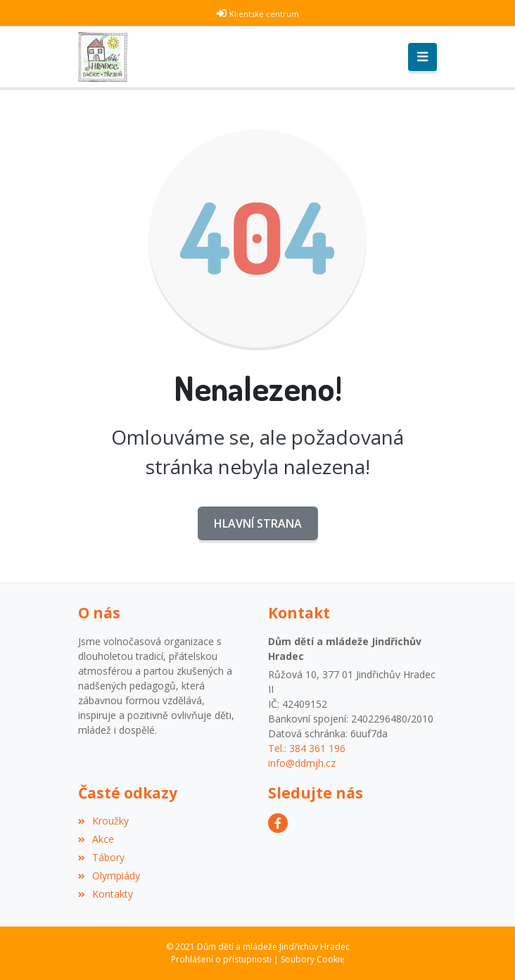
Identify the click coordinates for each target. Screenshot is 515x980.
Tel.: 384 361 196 (307, 748)
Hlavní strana (258, 523)
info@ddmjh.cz (302, 763)
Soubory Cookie (313, 959)
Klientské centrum (264, 14)
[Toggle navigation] (422, 57)
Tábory (101, 857)
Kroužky (103, 821)
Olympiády (109, 876)
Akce (96, 839)
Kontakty (106, 894)
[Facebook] (278, 823)
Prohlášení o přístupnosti (221, 959)
